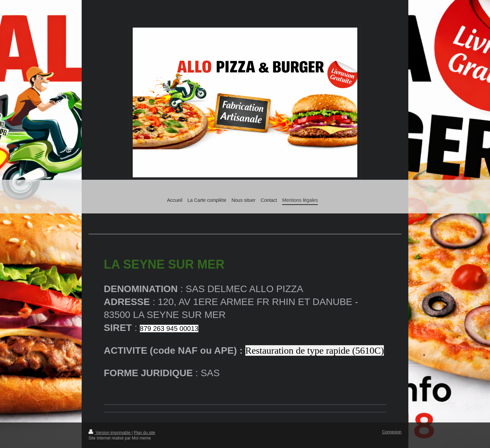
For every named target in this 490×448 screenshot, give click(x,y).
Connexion (392, 432)
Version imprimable (110, 433)
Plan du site (144, 433)
